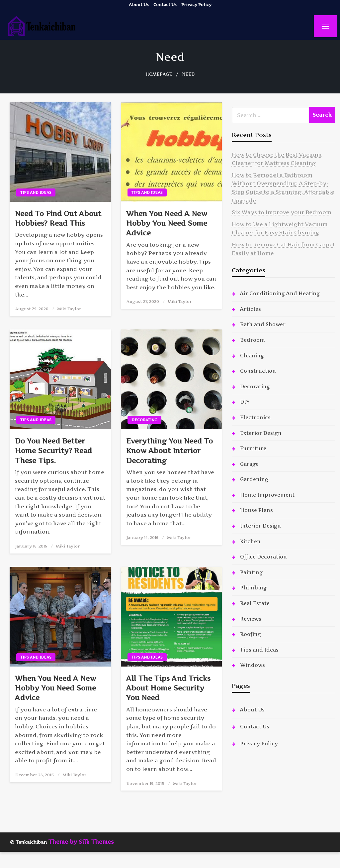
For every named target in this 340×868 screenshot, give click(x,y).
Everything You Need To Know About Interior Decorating (170, 451)
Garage (249, 464)
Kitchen (250, 541)
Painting (251, 572)
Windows (253, 665)
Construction (258, 371)
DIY (245, 402)
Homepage (159, 74)
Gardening (254, 479)
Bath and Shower (263, 324)
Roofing (251, 634)
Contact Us (165, 4)
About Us (139, 4)
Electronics (255, 417)
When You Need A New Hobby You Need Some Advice (167, 223)
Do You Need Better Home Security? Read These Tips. (53, 451)
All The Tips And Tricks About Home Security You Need (168, 688)
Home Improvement (267, 495)
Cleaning (252, 356)
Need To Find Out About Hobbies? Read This (58, 218)
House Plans (256, 510)
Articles (251, 309)
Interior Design (260, 526)
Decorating (144, 420)
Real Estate (255, 603)
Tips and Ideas (36, 192)
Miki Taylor (69, 309)
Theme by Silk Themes (81, 842)
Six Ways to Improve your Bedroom (282, 212)
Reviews (251, 619)
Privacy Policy (196, 4)
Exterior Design (261, 433)
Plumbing (253, 588)
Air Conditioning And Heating (280, 293)
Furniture (253, 448)
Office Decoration (263, 557)
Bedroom (253, 340)
